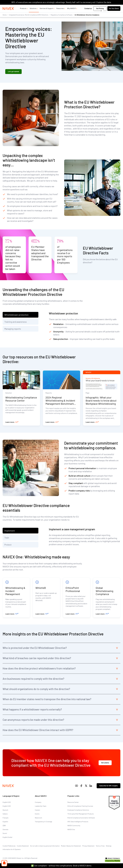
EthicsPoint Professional (73, 590)
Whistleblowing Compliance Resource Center (21, 399)
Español (5, 822)
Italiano (5, 815)
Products (23, 13)
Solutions (33, 13)
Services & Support (46, 13)
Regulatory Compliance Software (61, 19)
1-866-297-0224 (97, 7)
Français (6, 818)
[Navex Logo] (8, 13)
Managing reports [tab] (13, 329)
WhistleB (41, 588)
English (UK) (7, 807)
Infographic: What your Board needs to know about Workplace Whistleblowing (101, 401)
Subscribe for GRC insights (109, 786)
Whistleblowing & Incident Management (15, 591)
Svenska (5, 830)
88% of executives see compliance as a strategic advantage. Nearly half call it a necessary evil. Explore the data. (61, 2)
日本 (4, 826)
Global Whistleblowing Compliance (104, 591)
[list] (113, 7)
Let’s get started (13, 72)
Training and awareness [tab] (16, 322)
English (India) (7, 838)
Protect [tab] (8, 545)
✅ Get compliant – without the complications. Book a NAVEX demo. (61, 866)
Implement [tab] (10, 531)
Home (5, 19)
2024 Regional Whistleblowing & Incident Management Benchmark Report (60, 402)
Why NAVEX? (71, 13)
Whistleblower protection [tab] (16, 315)
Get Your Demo (114, 13)
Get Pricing (100, 13)
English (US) (7, 803)
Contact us (88, 13)
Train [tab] (7, 538)
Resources (60, 13)
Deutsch (5, 811)
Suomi (5, 834)
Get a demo (105, 763)
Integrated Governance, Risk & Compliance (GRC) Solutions (29, 19)
